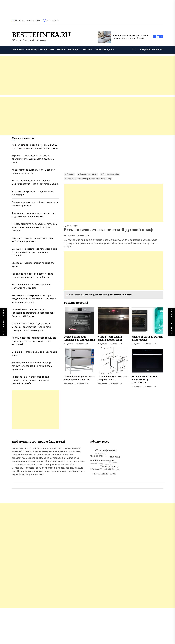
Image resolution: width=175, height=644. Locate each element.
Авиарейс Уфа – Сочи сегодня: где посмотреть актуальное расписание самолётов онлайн (31, 380)
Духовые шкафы (71, 226)
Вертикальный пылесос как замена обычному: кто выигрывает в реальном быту (33, 159)
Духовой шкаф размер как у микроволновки (113, 378)
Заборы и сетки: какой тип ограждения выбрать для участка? (33, 240)
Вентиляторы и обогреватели (40, 50)
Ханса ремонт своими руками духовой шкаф (110, 338)
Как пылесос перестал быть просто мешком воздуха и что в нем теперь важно (35, 182)
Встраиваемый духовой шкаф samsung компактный (145, 380)
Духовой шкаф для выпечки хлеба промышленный (80, 378)
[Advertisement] (82, 76)
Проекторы (74, 50)
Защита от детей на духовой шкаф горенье (147, 338)
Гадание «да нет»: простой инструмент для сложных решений (35, 204)
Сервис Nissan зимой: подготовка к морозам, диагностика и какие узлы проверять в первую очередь (31, 327)
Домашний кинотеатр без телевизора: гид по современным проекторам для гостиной (34, 252)
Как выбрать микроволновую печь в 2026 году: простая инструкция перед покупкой (35, 146)
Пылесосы (87, 50)
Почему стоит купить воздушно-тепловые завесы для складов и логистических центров (34, 227)
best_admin (68, 236)
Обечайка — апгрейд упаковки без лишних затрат (35, 353)
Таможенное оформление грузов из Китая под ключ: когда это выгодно (34, 215)
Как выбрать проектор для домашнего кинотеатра (33, 193)
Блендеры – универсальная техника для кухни (33, 265)
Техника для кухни (105, 50)
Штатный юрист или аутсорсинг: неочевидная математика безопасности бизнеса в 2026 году (33, 313)
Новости (61, 50)
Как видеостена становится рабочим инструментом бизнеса (32, 286)
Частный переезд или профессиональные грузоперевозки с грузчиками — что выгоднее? (34, 341)
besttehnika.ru (41, 35)
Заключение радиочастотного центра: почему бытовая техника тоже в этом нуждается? (32, 366)
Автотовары (18, 50)
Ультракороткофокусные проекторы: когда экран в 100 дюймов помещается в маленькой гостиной (34, 299)
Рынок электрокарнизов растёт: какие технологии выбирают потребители (32, 275)
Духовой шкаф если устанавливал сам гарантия (79, 338)
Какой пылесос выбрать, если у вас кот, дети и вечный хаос (34, 171)
